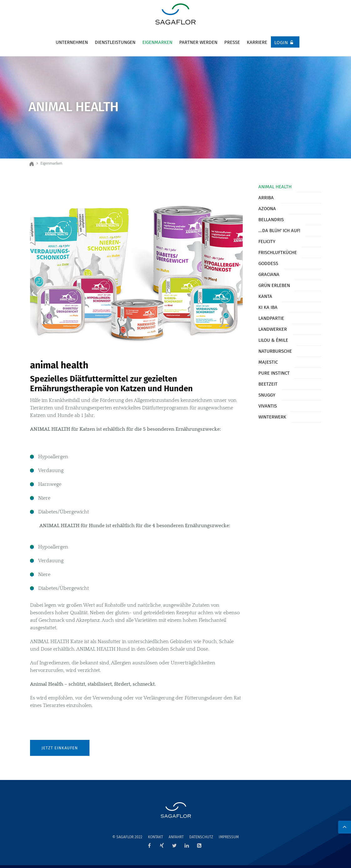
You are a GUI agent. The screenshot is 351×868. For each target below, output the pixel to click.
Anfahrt (176, 837)
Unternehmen (72, 42)
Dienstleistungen (115, 42)
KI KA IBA (268, 307)
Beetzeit (268, 384)
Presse (232, 42)
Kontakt (155, 837)
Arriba (266, 198)
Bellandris (271, 220)
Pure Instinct (274, 373)
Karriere (257, 42)
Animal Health (275, 187)
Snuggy (267, 395)
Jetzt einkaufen (60, 748)
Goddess (268, 263)
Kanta (265, 296)
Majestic (268, 362)
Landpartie (271, 318)
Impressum (229, 837)
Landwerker (273, 329)
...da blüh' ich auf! (279, 231)
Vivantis (268, 406)
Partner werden (198, 42)
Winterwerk (272, 417)
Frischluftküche (278, 252)
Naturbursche (275, 351)
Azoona (267, 209)
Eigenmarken (157, 42)
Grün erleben (274, 285)
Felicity (267, 242)
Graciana (269, 274)
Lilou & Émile (273, 340)
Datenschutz (201, 837)
